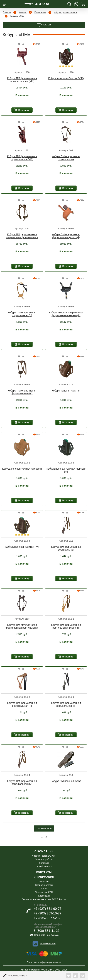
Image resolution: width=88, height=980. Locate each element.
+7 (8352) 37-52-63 (48, 918)
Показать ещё (44, 828)
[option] (22, 57)
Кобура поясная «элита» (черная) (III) (66, 470)
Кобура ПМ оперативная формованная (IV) (22, 392)
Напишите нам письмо (47, 935)
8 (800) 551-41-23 (47, 931)
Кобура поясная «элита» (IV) (22, 547)
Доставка (44, 863)
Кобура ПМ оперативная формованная (66, 158)
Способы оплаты (44, 867)
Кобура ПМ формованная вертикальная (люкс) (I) (66, 626)
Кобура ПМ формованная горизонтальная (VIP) (22, 80)
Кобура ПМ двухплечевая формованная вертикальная (22, 626)
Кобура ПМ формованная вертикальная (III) (66, 704)
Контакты (44, 872)
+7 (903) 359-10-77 (48, 913)
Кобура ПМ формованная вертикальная (66, 548)
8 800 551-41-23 (18, 976)
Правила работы (44, 859)
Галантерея (40, 12)
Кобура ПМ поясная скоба (66, 781)
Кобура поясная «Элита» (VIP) (66, 78)
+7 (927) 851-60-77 (48, 909)
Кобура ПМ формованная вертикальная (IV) (22, 782)
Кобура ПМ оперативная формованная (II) (22, 314)
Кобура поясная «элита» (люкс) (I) (22, 469)
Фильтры (44, 25)
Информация (44, 877)
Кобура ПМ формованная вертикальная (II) (22, 704)
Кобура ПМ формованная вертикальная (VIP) (22, 158)
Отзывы (44, 889)
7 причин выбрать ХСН (44, 856)
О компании (44, 851)
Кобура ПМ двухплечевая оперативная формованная (22, 236)
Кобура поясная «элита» (66, 391)
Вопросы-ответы (44, 885)
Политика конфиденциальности (44, 962)
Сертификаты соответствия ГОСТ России (44, 899)
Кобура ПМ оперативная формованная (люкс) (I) (66, 236)
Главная (7, 12)
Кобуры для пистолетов (66, 12)
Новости (44, 881)
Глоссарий (44, 896)
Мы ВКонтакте (48, 944)
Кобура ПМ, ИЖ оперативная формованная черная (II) (66, 314)
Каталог (23, 12)
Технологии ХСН (44, 892)
